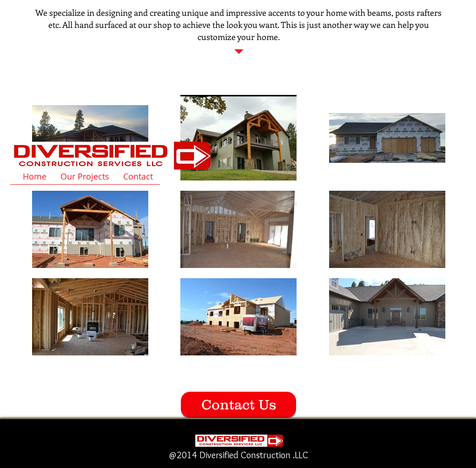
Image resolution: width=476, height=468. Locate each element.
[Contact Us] (238, 405)
